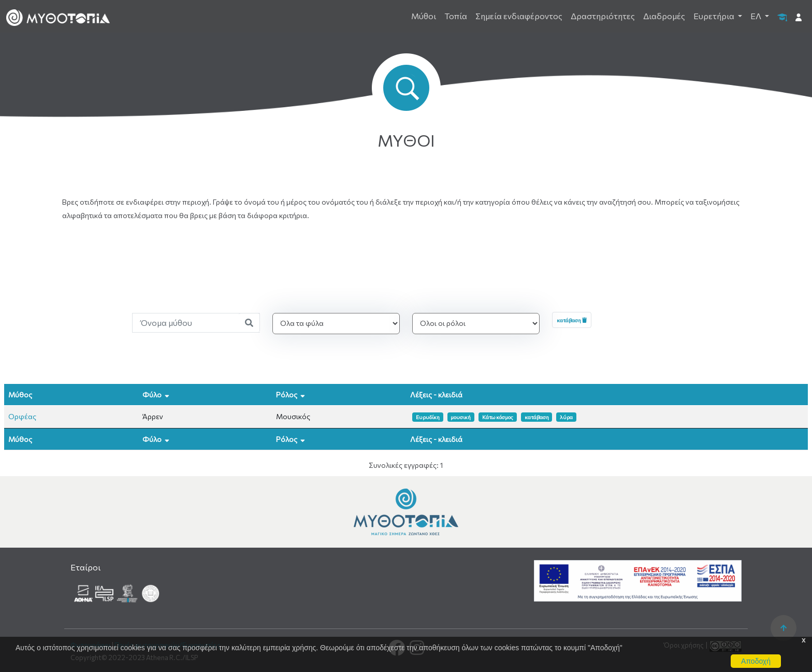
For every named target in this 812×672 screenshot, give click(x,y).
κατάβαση (572, 320)
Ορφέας (22, 416)
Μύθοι (424, 16)
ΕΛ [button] (757, 16)
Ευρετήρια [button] (715, 16)
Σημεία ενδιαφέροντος (519, 16)
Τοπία (456, 16)
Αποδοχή (756, 661)
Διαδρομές (664, 16)
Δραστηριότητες (603, 16)
